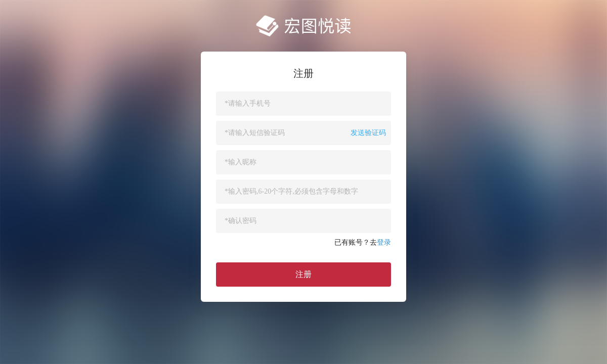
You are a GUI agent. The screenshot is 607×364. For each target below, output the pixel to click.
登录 (384, 242)
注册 (303, 274)
